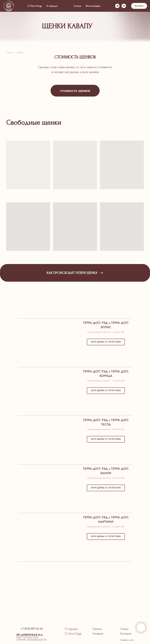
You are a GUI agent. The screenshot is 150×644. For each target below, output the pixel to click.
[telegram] (117, 6)
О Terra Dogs (35, 6)
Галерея (98, 634)
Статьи (77, 6)
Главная (10, 52)
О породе (52, 6)
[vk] (124, 6)
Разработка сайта (127, 640)
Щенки (66, 6)
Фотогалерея (93, 6)
